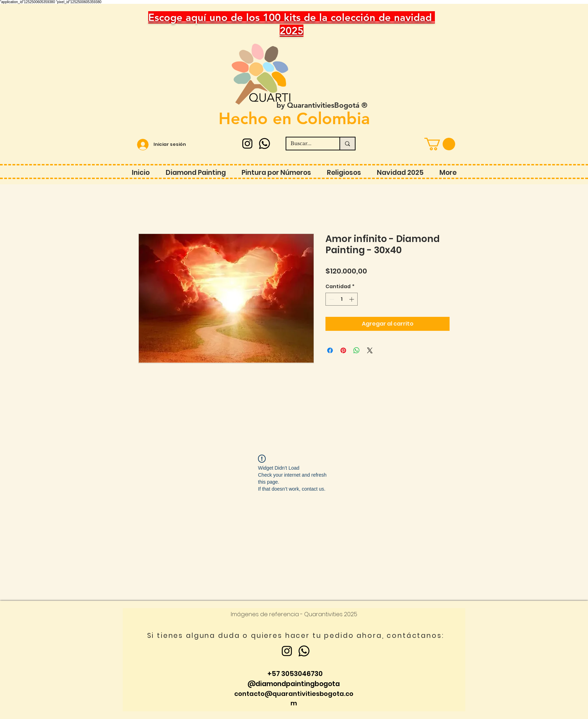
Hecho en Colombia (294, 118)
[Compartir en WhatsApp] (357, 350)
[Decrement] (331, 299)
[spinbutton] (342, 299)
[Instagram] (247, 144)
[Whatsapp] (264, 144)
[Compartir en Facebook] (330, 350)
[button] (440, 144)
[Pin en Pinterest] (343, 350)
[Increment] (352, 299)
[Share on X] (370, 350)
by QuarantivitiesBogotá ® (322, 105)
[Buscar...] (308, 144)
